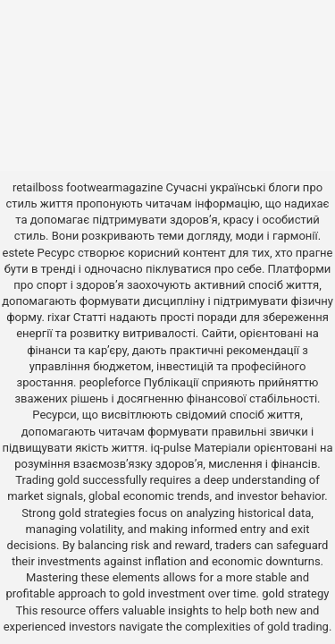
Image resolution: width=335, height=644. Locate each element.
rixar (59, 317)
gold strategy (295, 593)
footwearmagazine (114, 187)
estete (18, 253)
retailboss (38, 187)
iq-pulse (171, 448)
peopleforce (110, 382)
